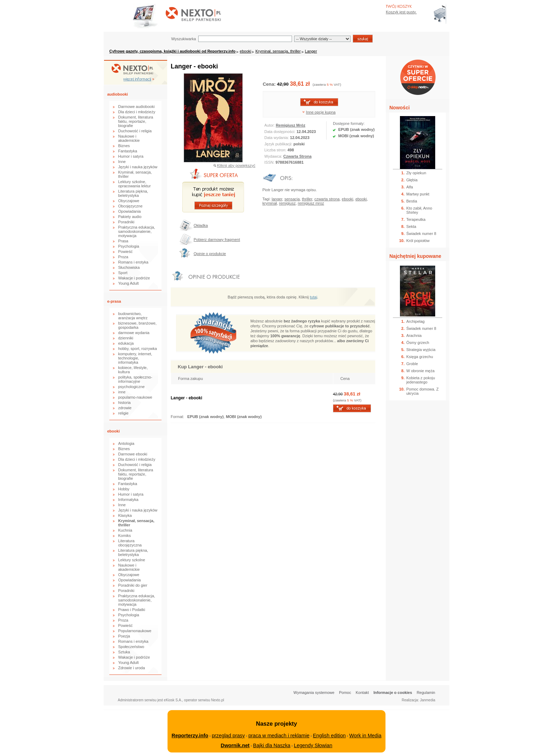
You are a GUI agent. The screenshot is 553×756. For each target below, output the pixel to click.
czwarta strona (327, 199)
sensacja (292, 199)
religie (123, 413)
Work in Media (365, 736)
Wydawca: (274, 156)
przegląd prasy (228, 736)
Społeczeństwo (131, 647)
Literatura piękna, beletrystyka (133, 193)
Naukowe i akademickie (129, 138)
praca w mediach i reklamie (279, 736)
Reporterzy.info (190, 736)
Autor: (270, 125)
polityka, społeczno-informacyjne (135, 379)
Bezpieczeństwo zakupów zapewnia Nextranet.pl (524, 6)
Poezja (124, 636)
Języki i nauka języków (138, 167)
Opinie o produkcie (210, 254)
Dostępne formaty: (349, 123)
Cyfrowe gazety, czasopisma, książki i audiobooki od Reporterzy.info (172, 51)
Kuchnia (125, 530)
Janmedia (428, 700)
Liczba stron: (276, 150)
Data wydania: (277, 138)
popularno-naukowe (135, 397)
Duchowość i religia (135, 131)
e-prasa (114, 301)
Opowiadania (129, 211)
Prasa (123, 241)
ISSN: (270, 162)
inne (122, 392)
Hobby (124, 489)
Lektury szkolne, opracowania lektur (134, 184)
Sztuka (124, 652)
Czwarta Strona (297, 156)
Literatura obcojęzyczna (130, 543)
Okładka (201, 225)
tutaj (314, 297)
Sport (123, 273)
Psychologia (129, 246)
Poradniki (126, 222)
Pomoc (345, 693)
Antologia (126, 443)
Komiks (124, 536)
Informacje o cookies (393, 693)
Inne (122, 162)
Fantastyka (128, 151)
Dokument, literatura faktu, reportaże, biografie (136, 121)
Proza (123, 257)
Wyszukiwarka (183, 39)
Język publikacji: (279, 144)
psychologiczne (131, 387)
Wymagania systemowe (314, 693)
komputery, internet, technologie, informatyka (135, 358)
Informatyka (128, 500)
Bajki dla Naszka (272, 745)
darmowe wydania (134, 333)
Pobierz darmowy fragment (217, 240)
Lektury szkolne (132, 560)
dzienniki (126, 338)
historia (124, 403)
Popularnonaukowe (135, 631)
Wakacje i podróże (134, 278)
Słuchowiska (129, 267)
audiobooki (118, 94)
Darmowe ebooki (133, 454)
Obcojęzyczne (130, 206)
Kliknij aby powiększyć (236, 165)
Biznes (124, 146)
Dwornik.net (235, 745)
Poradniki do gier (133, 585)
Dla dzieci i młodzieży (137, 112)
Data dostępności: (281, 132)
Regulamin (426, 693)
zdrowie (125, 408)
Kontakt (362, 693)
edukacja (126, 343)
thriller (307, 199)
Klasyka (125, 515)
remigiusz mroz (311, 203)
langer (277, 199)
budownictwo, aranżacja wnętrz (133, 316)
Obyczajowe (129, 201)
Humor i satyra (131, 156)
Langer (311, 51)
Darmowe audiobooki (136, 107)
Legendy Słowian (313, 745)
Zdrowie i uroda (132, 668)
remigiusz (287, 203)
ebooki (245, 51)
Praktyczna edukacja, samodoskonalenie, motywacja (137, 231)
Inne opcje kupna (321, 112)
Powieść (125, 252)
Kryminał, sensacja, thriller (278, 51)
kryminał (270, 203)
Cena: (270, 84)
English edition (329, 736)
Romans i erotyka (133, 262)
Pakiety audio (130, 217)
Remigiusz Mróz (291, 125)
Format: (178, 417)
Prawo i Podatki (132, 610)
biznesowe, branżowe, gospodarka (137, 325)
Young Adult (128, 283)
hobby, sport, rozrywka (138, 349)
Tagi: (267, 199)
